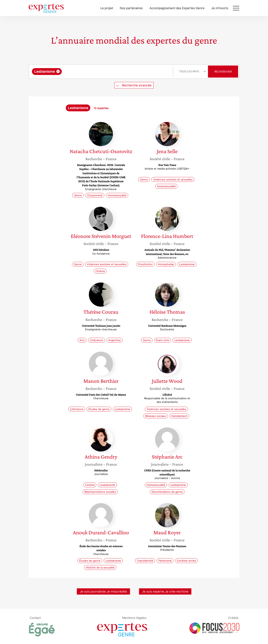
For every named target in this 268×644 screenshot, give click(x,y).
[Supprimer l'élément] (58, 71)
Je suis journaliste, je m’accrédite (103, 591)
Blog (225, 8)
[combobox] (101, 72)
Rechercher (223, 72)
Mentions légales (134, 618)
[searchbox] (104, 72)
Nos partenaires (118, 8)
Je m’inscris (206, 8)
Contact (35, 618)
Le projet (93, 8)
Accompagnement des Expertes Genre (164, 8)
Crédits (233, 618)
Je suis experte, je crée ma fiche (165, 591)
